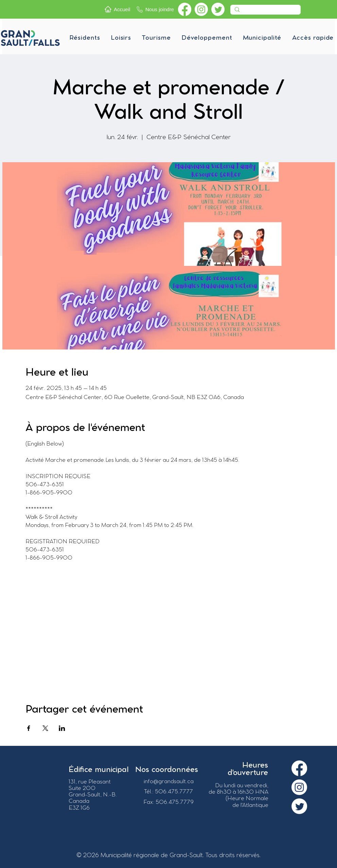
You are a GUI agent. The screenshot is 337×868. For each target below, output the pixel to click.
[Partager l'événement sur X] (45, 728)
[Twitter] (218, 9)
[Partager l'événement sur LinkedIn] (62, 728)
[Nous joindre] (156, 9)
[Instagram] (201, 9)
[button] (85, 38)
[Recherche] (265, 12)
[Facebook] (185, 9)
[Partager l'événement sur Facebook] (29, 728)
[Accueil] (119, 9)
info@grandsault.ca (169, 782)
